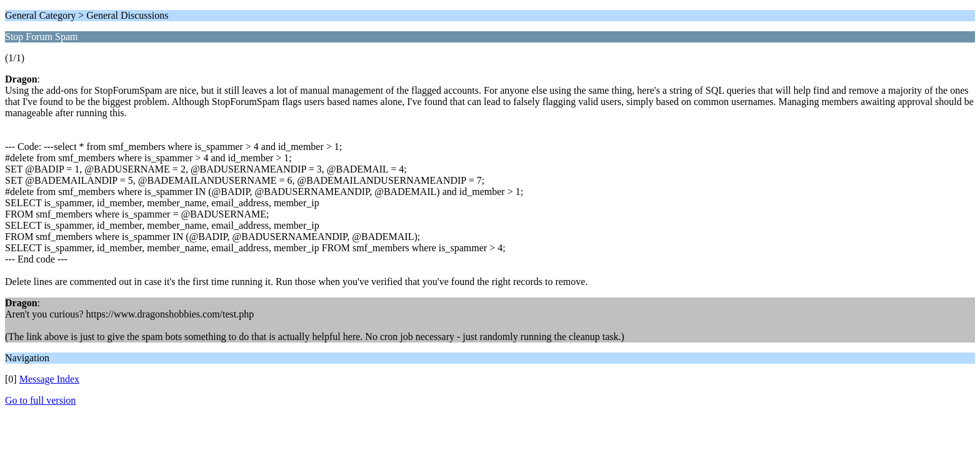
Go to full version (40, 400)
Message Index (49, 379)
